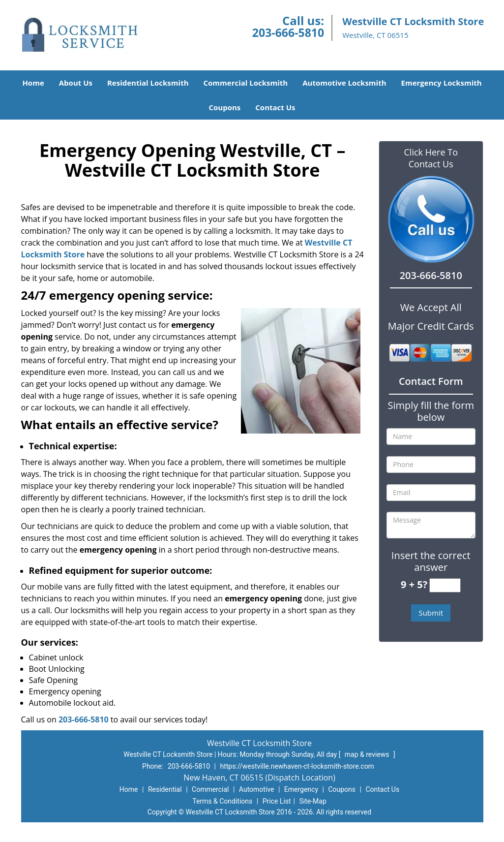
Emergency (301, 789)
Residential (165, 789)
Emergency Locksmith (442, 83)
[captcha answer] (445, 585)
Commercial (210, 789)
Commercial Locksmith (246, 83)
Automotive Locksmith (344, 83)
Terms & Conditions (222, 801)
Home (33, 83)
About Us (76, 83)
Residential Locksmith (148, 83)
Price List (277, 801)
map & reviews (368, 754)
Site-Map (313, 801)
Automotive (257, 789)
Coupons (224, 107)
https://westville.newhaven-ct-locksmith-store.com (297, 766)
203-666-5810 (288, 32)
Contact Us (275, 107)
